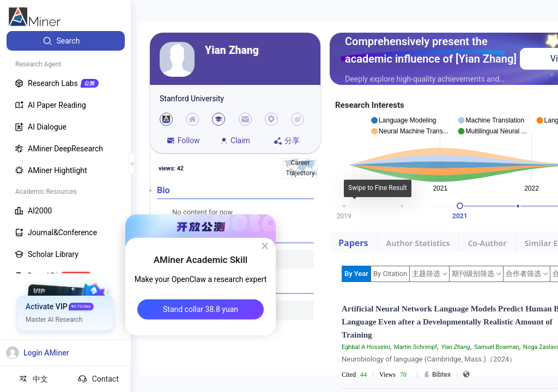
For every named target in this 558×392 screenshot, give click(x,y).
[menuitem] (66, 41)
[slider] (460, 206)
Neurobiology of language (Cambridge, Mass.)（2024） (429, 359)
